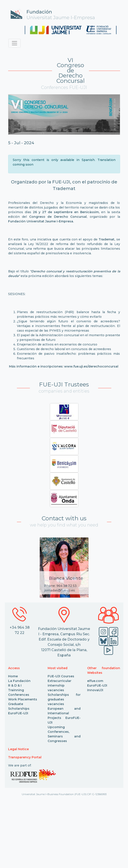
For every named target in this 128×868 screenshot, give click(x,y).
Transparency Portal (25, 757)
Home (13, 676)
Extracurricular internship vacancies (59, 685)
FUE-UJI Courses (61, 676)
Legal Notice (18, 749)
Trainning (16, 690)
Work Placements (23, 699)
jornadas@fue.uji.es (59, 590)
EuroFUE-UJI (18, 713)
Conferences (19, 695)
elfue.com (95, 681)
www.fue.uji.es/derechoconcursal (91, 366)
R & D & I (15, 685)
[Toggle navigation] (14, 43)
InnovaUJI (95, 690)
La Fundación (19, 681)
